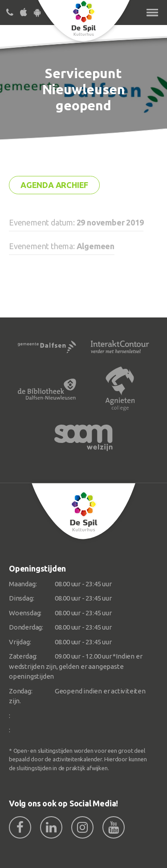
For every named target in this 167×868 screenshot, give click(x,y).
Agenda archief (54, 185)
